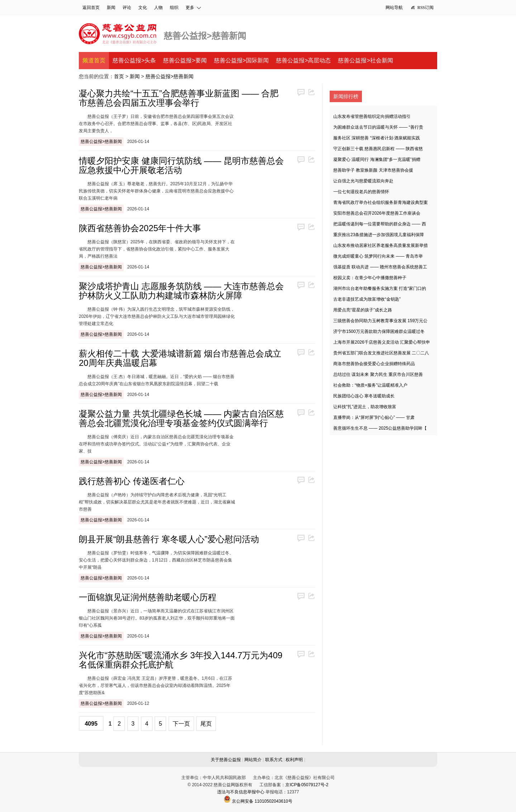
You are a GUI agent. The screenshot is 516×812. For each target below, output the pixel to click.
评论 (127, 8)
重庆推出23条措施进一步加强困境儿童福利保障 (379, 235)
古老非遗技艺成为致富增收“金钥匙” (367, 299)
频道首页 (94, 60)
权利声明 (294, 760)
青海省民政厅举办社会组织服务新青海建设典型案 (381, 202)
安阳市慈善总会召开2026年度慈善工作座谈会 (377, 213)
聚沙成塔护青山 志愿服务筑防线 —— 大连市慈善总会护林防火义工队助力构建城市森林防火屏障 (181, 291)
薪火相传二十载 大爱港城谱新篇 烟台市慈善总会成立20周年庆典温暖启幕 (180, 358)
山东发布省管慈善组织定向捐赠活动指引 (372, 116)
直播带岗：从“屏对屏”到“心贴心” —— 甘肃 (374, 417)
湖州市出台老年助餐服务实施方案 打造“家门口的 (380, 288)
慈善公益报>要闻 (185, 60)
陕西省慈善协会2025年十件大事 (140, 228)
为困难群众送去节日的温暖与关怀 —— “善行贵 (378, 127)
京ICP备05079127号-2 (307, 785)
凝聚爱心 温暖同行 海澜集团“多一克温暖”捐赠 (377, 159)
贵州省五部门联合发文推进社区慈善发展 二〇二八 (381, 353)
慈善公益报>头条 (134, 60)
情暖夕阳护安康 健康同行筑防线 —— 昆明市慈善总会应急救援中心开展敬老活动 (181, 165)
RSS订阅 (422, 8)
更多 (194, 8)
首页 (119, 76)
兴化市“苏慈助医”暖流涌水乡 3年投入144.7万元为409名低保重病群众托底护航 (181, 660)
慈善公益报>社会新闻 (365, 60)
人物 (158, 8)
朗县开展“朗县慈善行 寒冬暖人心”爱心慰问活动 (169, 539)
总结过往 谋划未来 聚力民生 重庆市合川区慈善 (378, 374)
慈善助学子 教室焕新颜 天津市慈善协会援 (373, 170)
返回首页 (91, 8)
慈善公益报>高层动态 (303, 60)
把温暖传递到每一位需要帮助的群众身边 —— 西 (380, 224)
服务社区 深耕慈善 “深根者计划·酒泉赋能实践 (377, 138)
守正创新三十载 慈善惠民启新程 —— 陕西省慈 (378, 149)
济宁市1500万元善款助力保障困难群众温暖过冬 (379, 331)
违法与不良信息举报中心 (241, 792)
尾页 (206, 724)
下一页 (181, 724)
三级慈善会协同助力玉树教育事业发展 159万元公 (380, 321)
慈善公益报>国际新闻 (241, 60)
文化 (143, 8)
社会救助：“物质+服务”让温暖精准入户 (370, 385)
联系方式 (274, 760)
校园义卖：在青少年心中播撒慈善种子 (370, 278)
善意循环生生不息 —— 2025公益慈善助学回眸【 (380, 428)
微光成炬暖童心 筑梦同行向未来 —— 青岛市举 (378, 256)
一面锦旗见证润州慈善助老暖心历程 (148, 597)
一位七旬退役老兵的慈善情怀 (361, 192)
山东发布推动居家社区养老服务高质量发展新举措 (381, 245)
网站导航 (394, 8)
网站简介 (253, 760)
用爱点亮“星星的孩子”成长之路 (363, 310)
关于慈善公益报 (226, 760)
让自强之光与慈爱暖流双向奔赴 (363, 181)
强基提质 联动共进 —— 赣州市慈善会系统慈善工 (380, 267)
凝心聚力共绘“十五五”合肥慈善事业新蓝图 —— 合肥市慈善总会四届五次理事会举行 (179, 98)
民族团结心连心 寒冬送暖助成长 (364, 396)
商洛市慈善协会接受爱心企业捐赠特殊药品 (374, 364)
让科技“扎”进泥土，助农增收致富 (365, 407)
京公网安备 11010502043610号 (258, 801)
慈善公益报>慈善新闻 (169, 76)
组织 (174, 8)
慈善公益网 (118, 34)
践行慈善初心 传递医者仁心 (132, 481)
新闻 (111, 8)
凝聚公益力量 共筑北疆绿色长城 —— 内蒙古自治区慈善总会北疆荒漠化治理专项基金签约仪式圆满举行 (181, 418)
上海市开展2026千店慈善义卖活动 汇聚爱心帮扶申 (382, 342)
